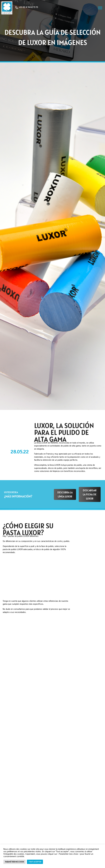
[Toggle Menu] (100, 8)
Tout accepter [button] (35, 862)
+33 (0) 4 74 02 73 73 (27, 7)
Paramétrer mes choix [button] (14, 862)
